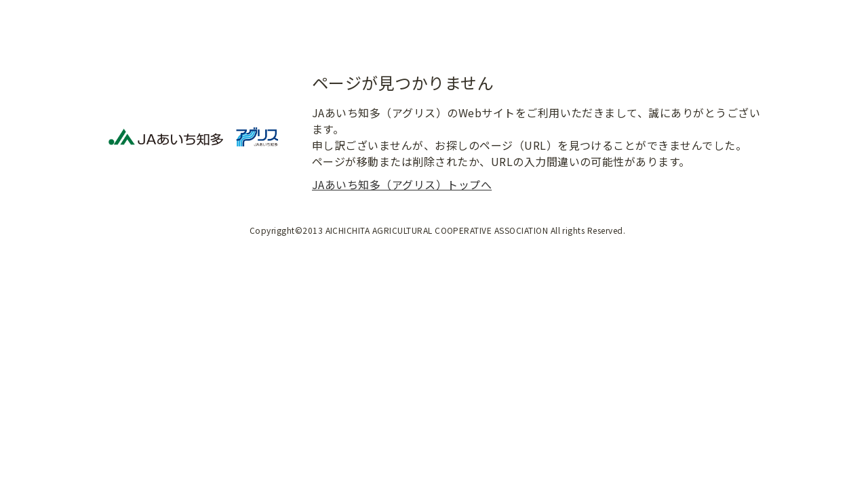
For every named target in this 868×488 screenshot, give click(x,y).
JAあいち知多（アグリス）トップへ (402, 184)
